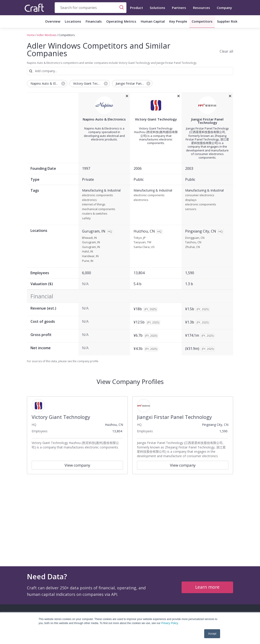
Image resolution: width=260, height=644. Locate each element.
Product (136, 8)
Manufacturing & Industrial (101, 191)
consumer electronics (200, 195)
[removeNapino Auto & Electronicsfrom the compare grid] (127, 96)
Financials (94, 21)
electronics (89, 200)
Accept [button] (212, 634)
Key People (178, 21)
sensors (191, 209)
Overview (53, 21)
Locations (73, 21)
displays (191, 200)
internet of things (94, 205)
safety (86, 218)
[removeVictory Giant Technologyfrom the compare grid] (179, 96)
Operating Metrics (121, 21)
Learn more (207, 587)
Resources (201, 8)
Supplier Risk (227, 21)
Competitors (202, 21)
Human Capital (153, 21)
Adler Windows (47, 35)
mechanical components (99, 209)
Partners (179, 8)
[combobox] (91, 8)
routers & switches (95, 214)
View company (77, 465)
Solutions (157, 8)
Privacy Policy (169, 623)
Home (31, 35)
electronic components (97, 195)
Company (224, 8)
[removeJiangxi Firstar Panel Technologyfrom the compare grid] (230, 96)
